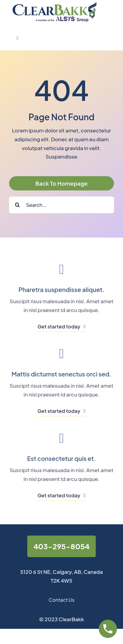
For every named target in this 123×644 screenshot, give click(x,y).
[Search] (17, 205)
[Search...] (62, 205)
